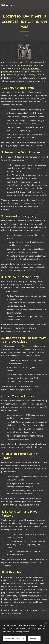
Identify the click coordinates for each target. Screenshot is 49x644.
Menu (45, 5)
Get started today (35, 610)
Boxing (4, 62)
